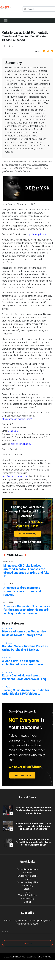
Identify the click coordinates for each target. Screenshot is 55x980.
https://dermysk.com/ (37, 234)
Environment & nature (28, 876)
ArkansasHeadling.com (22, 957)
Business (28, 873)
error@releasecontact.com (15, 476)
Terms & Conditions (27, 895)
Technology (28, 886)
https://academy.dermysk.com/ (17, 419)
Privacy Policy (27, 898)
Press (28, 892)
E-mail (5, 932)
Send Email (13, 431)
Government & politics (28, 882)
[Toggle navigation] (6, 21)
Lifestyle (28, 889)
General (28, 879)
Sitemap (28, 902)
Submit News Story (28, 534)
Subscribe (28, 943)
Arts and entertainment (28, 869)
